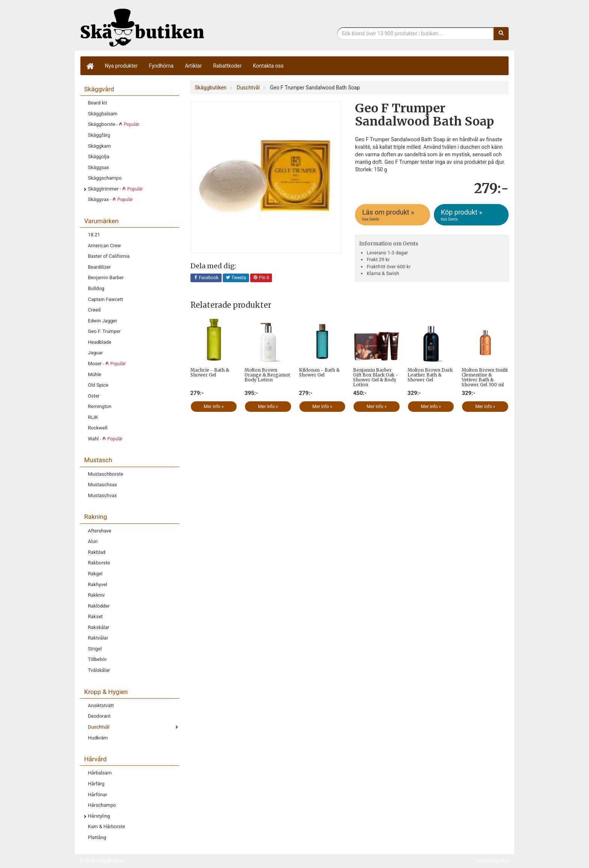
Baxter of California (109, 256)
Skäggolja (99, 157)
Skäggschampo (105, 178)
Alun (93, 541)
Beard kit (97, 103)
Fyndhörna (162, 66)
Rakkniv (96, 595)
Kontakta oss (268, 66)
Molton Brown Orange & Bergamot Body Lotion (267, 375)
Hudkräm (98, 738)
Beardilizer (99, 267)
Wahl (105, 439)
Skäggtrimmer (115, 189)
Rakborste (99, 563)
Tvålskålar (99, 670)
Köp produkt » (472, 215)
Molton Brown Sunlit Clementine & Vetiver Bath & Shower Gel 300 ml (485, 377)
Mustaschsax (102, 485)
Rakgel (95, 574)
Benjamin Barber (106, 277)
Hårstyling (99, 816)
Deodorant (99, 716)
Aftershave (100, 531)
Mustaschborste (106, 474)
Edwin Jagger (103, 321)
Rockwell (98, 428)
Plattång (97, 837)
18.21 (94, 235)
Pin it (261, 278)
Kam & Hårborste (106, 826)
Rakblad (97, 552)
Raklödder (99, 606)
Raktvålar (98, 638)
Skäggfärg (99, 135)
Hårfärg (96, 784)
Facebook (206, 278)
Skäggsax (98, 167)
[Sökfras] (416, 33)
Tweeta (236, 278)
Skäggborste (114, 124)
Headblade (100, 342)
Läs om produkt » (393, 215)
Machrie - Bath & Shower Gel (210, 372)
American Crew (104, 246)
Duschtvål (99, 727)
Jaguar (95, 353)
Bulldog (96, 288)
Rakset (95, 616)
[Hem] (90, 66)
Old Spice (98, 385)
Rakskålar (99, 627)
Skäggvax (110, 199)
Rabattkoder (227, 66)
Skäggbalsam (103, 114)
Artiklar (193, 66)
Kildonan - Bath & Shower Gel (319, 372)
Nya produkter (121, 66)
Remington (100, 406)
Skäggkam (99, 146)
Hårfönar (97, 795)
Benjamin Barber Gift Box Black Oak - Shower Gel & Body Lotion (376, 377)
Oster (94, 396)
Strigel (95, 649)
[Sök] (501, 33)
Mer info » (214, 407)
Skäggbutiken (142, 27)
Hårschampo (102, 805)
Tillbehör (97, 659)
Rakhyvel (97, 584)
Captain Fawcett (106, 299)
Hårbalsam (100, 773)
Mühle (95, 374)
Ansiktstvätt (101, 705)
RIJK (93, 417)
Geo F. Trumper (104, 331)
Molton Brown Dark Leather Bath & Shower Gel (430, 375)
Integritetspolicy (492, 861)
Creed (94, 310)
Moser (107, 364)
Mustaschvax (102, 495)
